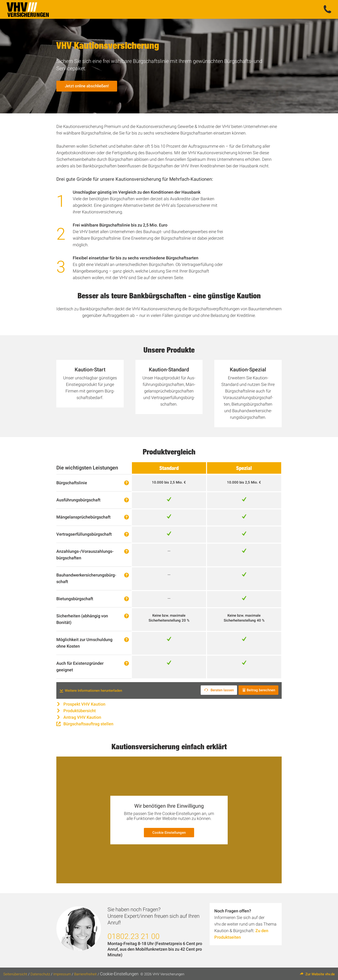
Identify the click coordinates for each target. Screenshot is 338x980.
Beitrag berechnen (259, 690)
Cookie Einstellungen (169, 832)
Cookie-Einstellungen (119, 973)
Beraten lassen (219, 690)
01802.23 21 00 (134, 936)
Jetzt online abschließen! (88, 87)
